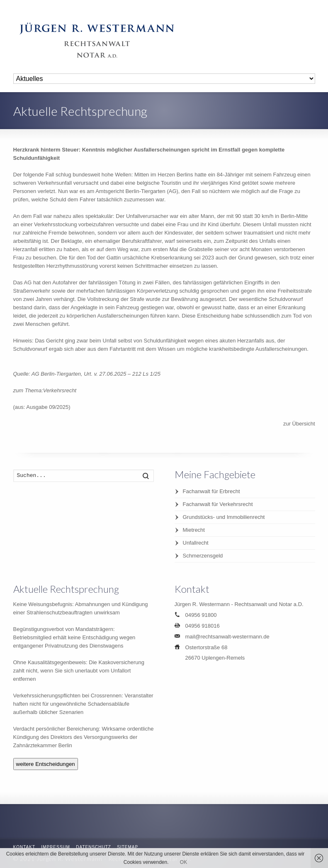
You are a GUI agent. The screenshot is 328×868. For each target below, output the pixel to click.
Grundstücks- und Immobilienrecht (224, 517)
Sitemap (128, 847)
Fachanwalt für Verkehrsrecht (218, 504)
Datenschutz (94, 847)
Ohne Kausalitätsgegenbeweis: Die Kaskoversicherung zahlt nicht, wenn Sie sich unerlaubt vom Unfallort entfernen (79, 671)
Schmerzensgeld (203, 556)
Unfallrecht (196, 543)
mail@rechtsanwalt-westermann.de (227, 637)
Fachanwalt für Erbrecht (211, 491)
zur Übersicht (299, 424)
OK (183, 862)
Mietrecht (194, 530)
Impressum (56, 847)
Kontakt (24, 847)
